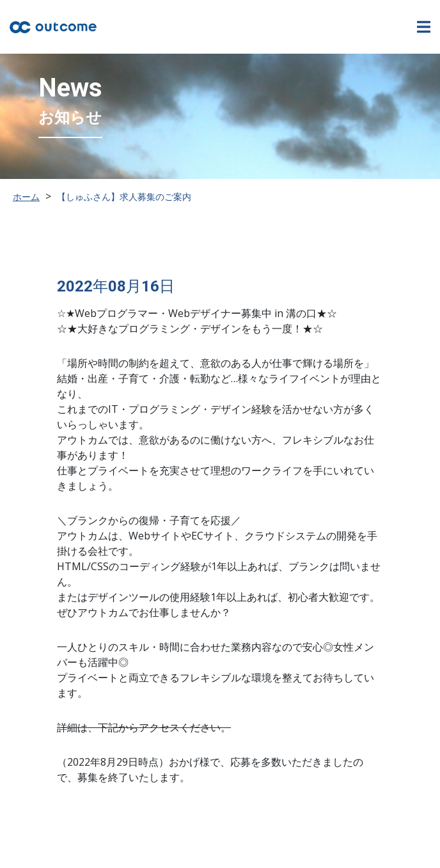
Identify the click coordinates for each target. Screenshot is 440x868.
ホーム (26, 197)
